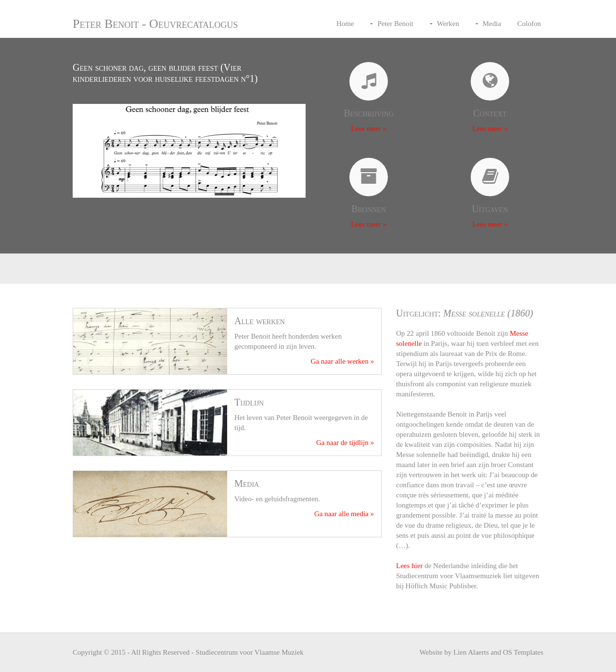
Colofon (529, 24)
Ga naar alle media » (344, 514)
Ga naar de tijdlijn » (345, 443)
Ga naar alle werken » (342, 361)
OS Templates (523, 652)
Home (345, 24)
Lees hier (409, 566)
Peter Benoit (395, 24)
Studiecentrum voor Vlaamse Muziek (250, 652)
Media (492, 24)
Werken (448, 24)
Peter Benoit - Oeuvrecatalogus (155, 24)
